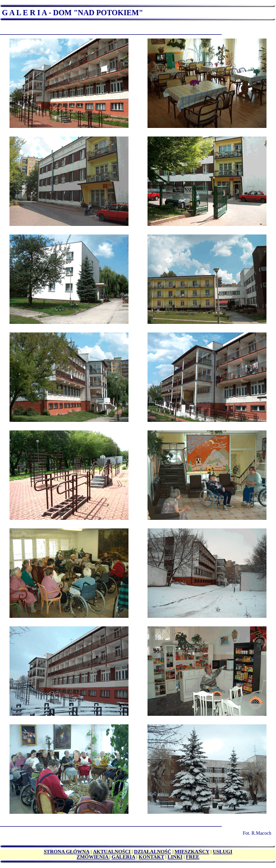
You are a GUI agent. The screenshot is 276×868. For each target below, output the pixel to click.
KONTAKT (151, 857)
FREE (192, 857)
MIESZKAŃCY (192, 852)
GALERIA (124, 857)
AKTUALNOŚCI (112, 852)
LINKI (175, 857)
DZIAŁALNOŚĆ (153, 852)
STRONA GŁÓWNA (67, 852)
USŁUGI (222, 852)
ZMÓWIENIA (93, 857)
